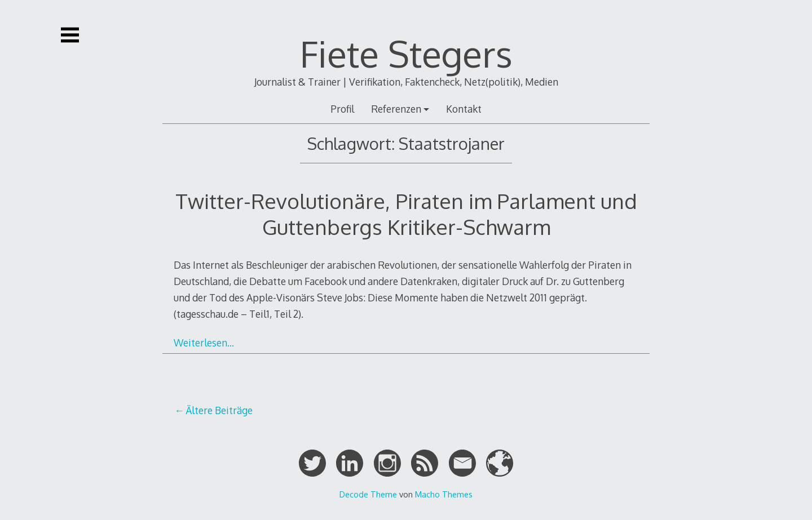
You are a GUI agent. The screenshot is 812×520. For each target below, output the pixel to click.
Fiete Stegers (406, 53)
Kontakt (464, 109)
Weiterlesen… (204, 343)
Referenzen (396, 109)
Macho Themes (444, 494)
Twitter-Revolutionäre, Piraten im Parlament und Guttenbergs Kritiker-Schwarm (406, 214)
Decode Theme (368, 494)
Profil (342, 109)
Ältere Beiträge (219, 410)
